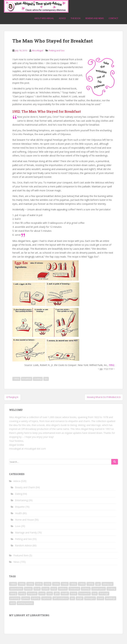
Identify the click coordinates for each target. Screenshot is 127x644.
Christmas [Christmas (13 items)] (74, 589)
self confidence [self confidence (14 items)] (61, 598)
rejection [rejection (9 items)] (46, 598)
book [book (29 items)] (37, 589)
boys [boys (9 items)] (54, 589)
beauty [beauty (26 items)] (28, 589)
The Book (76, 18)
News (16, 562)
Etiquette (20, 507)
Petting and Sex (57, 50)
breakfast (27, 379)
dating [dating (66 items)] (13, 593)
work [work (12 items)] (13, 603)
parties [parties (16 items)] (26, 598)
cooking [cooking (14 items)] (111, 589)
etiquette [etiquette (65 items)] (32, 593)
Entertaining (21, 500)
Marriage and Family (26, 533)
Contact (113, 18)
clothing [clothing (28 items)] (86, 589)
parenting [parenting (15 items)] (15, 598)
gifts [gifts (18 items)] (57, 593)
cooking (38, 379)
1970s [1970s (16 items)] (90, 584)
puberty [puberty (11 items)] (36, 598)
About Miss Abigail (44, 18)
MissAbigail (38, 50)
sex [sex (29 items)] (72, 598)
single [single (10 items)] (80, 598)
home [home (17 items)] (74, 593)
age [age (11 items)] (98, 584)
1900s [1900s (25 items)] (30, 584)
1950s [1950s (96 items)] (73, 584)
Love (18, 526)
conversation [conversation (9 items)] (99, 589)
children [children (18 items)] (63, 589)
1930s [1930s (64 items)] (56, 584)
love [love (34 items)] (95, 593)
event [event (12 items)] (42, 593)
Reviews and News (95, 18)
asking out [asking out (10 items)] (107, 584)
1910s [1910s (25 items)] (39, 584)
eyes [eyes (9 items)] (50, 593)
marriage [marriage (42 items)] (104, 593)
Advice (62, 18)
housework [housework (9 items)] (84, 593)
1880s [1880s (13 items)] (13, 584)
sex (46, 379)
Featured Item (21, 555)
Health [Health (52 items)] (65, 593)
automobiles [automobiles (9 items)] (16, 589)
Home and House (24, 520)
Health (19, 513)
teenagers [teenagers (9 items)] (90, 598)
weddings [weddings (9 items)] (111, 598)
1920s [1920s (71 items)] (47, 584)
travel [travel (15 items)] (100, 598)
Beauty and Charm (25, 487)
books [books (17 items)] (45, 589)
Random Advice (23, 545)
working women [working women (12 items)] (25, 603)
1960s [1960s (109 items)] (82, 584)
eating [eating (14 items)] (22, 593)
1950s (16, 379)
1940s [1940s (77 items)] (65, 584)
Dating (19, 494)
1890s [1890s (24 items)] (22, 584)
